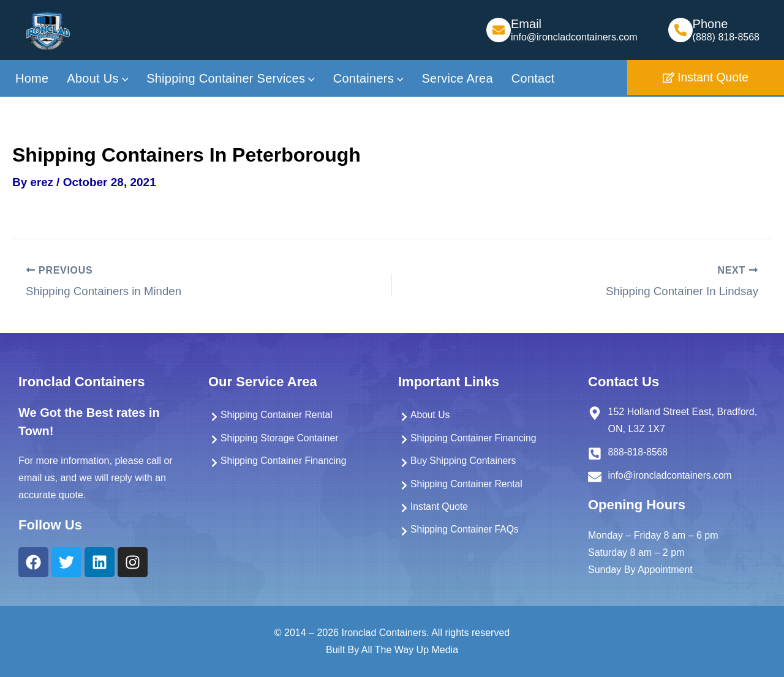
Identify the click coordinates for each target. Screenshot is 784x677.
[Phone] (680, 30)
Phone (710, 24)
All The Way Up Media (410, 650)
